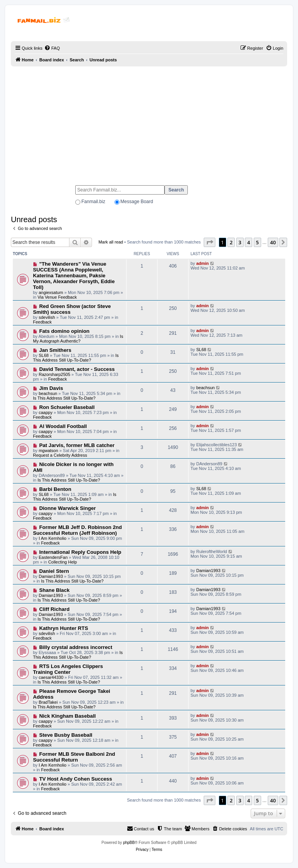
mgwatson (49, 451)
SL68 (44, 355)
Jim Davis (51, 388)
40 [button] (273, 242)
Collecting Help (62, 562)
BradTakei (48, 702)
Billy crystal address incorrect (76, 647)
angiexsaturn (51, 292)
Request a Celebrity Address (60, 455)
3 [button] (240, 242)
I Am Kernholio (53, 538)
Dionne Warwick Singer (68, 508)
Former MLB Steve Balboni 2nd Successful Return (74, 757)
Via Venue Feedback (57, 297)
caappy (46, 412)
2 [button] (231, 242)
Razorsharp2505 (55, 374)
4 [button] (249, 242)
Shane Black (54, 590)
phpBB (129, 843)
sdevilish (47, 317)
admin (203, 263)
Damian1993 (51, 576)
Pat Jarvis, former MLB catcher (77, 445)
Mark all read (111, 242)
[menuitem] (52, 48)
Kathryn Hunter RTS (64, 628)
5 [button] (257, 242)
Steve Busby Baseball (66, 735)
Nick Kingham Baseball (68, 716)
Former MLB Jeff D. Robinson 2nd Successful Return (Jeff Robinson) (77, 530)
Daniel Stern (54, 571)
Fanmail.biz (93, 202)
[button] (210, 242)
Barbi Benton (55, 489)
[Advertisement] (149, 122)
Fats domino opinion (64, 331)
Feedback (42, 322)
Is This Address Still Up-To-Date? (76, 358)
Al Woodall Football (63, 426)
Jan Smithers (55, 350)
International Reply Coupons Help (80, 552)
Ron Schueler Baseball (67, 407)
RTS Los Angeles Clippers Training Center (68, 669)
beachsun (48, 393)
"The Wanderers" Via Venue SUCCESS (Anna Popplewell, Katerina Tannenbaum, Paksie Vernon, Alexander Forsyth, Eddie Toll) (74, 276)
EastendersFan (53, 557)
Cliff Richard (54, 609)
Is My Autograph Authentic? (78, 339)
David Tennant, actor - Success (77, 369)
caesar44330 (51, 677)
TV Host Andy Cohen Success (76, 779)
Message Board (137, 202)
